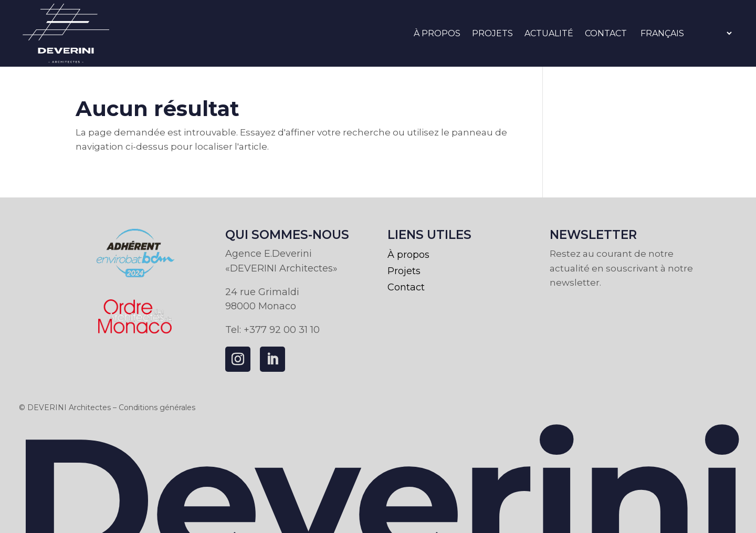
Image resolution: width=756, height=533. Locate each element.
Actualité (549, 33)
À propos (437, 33)
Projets (492, 33)
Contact (606, 33)
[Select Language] (686, 33)
